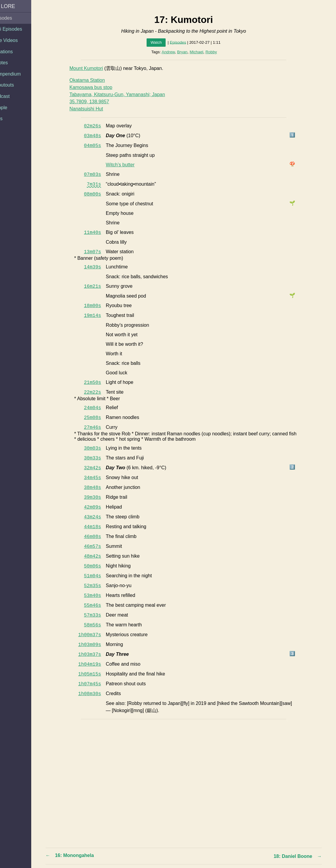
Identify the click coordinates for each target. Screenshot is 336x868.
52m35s (98, 586)
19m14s (98, 316)
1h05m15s (95, 674)
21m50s (98, 383)
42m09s (98, 507)
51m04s (98, 576)
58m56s (98, 625)
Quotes (11, 63)
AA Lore (14, 6)
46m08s (98, 537)
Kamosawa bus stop (96, 87)
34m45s (98, 478)
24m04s (98, 408)
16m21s (98, 287)
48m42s (98, 556)
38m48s (98, 488)
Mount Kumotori (91, 68)
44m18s (98, 527)
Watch (161, 42)
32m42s (98, 468)
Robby (217, 52)
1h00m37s (95, 635)
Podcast (12, 96)
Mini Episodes (18, 29)
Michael (202, 52)
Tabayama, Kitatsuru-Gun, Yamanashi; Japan (122, 94)
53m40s (98, 596)
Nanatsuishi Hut (91, 109)
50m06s (98, 566)
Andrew (173, 52)
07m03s (98, 175)
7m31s (99, 184)
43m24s (98, 517)
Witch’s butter (125, 165)
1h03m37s (95, 655)
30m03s (98, 448)
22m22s (98, 392)
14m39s (98, 267)
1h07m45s (95, 684)
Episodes (13, 18)
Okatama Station (92, 80)
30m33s (98, 458)
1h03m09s (95, 645)
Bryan (187, 52)
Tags (8, 119)
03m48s (98, 136)
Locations (13, 52)
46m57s (98, 547)
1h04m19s (95, 664)
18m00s (98, 306)
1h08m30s (95, 694)
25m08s (98, 418)
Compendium (17, 74)
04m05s (98, 146)
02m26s (98, 126)
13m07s (98, 252)
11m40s (98, 233)
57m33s (98, 615)
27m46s (98, 428)
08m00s (98, 194)
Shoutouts (14, 85)
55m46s (98, 606)
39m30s (98, 498)
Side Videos (16, 40)
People (10, 108)
